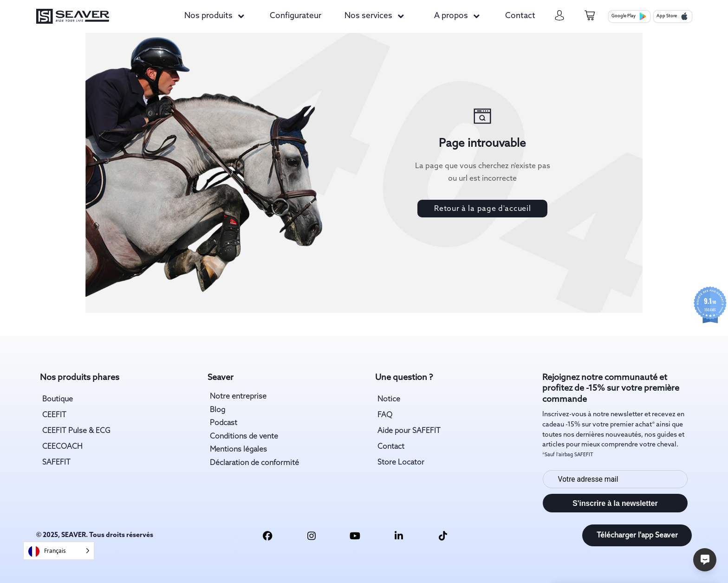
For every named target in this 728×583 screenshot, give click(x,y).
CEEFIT (54, 415)
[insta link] (311, 535)
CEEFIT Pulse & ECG (76, 431)
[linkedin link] (399, 535)
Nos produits (208, 16)
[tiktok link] (443, 535)
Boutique (58, 399)
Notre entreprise (238, 396)
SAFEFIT (56, 462)
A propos (451, 16)
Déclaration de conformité (254, 463)
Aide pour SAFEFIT (409, 431)
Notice (389, 399)
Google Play (629, 16)
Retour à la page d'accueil (482, 209)
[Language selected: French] (59, 551)
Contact (520, 16)
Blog (218, 410)
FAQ (385, 415)
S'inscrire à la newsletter (615, 503)
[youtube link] (355, 535)
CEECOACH (62, 447)
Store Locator (401, 462)
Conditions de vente (244, 436)
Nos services (368, 16)
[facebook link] (268, 535)
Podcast (224, 423)
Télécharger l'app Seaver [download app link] (637, 535)
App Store (672, 16)
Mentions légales (238, 449)
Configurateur (296, 16)
